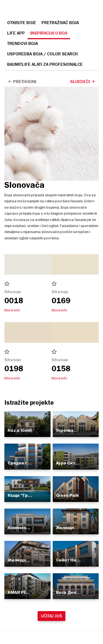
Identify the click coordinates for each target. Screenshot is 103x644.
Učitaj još (51, 616)
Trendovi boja (23, 44)
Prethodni (22, 82)
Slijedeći (83, 82)
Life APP (16, 33)
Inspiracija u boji (49, 33)
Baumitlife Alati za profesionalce (45, 64)
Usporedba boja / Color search (42, 54)
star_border (7, 284)
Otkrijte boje (22, 23)
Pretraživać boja (60, 23)
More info (12, 310)
